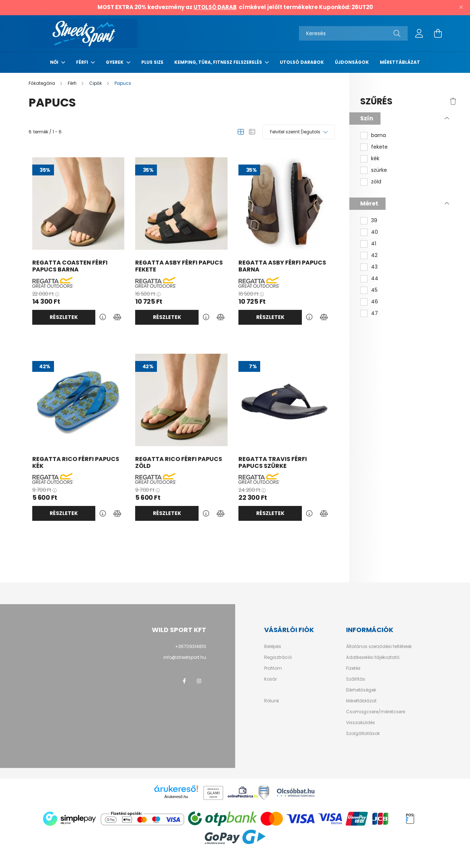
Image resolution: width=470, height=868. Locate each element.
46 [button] (375, 302)
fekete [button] (379, 147)
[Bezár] (461, 7)
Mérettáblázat (400, 62)
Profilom (273, 668)
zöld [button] (376, 182)
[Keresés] (353, 33)
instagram (199, 681)
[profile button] (419, 33)
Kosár (271, 679)
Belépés (273, 647)
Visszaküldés (361, 723)
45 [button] (374, 290)
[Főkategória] (42, 83)
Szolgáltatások (363, 734)
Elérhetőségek (361, 690)
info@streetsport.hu (185, 657)
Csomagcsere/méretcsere (376, 712)
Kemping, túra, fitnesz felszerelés (219, 62)
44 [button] (375, 279)
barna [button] (379, 135)
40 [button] (375, 232)
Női (55, 62)
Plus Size (152, 62)
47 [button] (375, 313)
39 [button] (374, 221)
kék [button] (375, 159)
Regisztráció (278, 657)
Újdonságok (352, 62)
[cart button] (438, 33)
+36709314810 (191, 646)
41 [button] (374, 244)
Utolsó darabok (302, 62)
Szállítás (356, 679)
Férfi (83, 62)
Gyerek (115, 62)
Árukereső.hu (176, 797)
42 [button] (374, 255)
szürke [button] (379, 170)
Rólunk (272, 701)
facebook (184, 681)
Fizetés (353, 668)
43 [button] (374, 267)
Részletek (64, 317)
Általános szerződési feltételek (379, 647)
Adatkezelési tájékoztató (373, 657)
